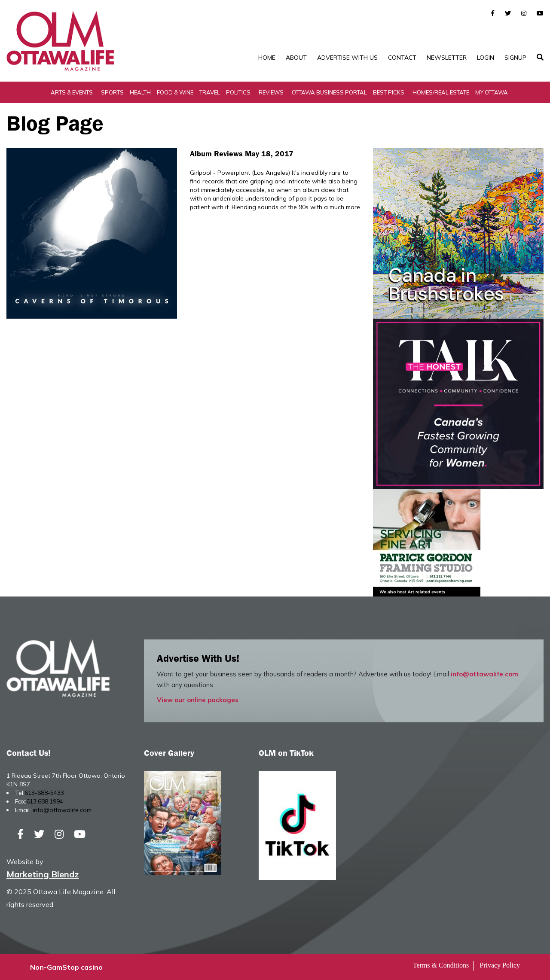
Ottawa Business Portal (329, 92)
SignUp (515, 58)
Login (486, 58)
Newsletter (447, 58)
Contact (402, 58)
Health (140, 92)
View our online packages (198, 700)
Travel (210, 92)
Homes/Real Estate (441, 92)
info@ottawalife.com (484, 674)
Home (267, 58)
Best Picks (389, 92)
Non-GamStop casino (66, 967)
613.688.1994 (45, 801)
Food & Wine (175, 92)
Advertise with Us (347, 58)
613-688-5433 (44, 793)
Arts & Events (72, 92)
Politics (238, 92)
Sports (112, 92)
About (296, 58)
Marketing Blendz (43, 874)
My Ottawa (492, 92)
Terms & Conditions (441, 965)
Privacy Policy (500, 965)
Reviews (271, 92)
